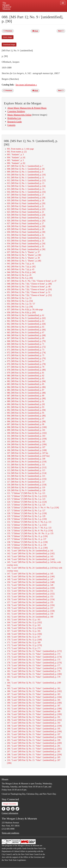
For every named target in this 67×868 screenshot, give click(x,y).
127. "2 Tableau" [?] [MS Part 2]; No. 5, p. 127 (26, 511)
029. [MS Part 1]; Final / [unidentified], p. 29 (25, 229)
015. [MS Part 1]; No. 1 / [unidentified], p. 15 (26, 189)
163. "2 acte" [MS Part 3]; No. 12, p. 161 (24, 620)
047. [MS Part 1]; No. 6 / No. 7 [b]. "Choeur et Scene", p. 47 (32, 281)
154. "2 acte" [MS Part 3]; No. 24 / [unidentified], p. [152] (31, 594)
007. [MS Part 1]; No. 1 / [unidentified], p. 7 (25, 166)
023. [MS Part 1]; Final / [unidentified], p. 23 (25, 212)
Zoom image (8, 37)
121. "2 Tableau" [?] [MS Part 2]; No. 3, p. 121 (26, 493)
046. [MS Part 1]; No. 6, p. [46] (20, 278)
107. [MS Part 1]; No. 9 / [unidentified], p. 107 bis (28, 453)
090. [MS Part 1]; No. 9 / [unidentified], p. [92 (26, 404)
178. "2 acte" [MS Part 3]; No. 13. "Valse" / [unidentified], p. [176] (34, 663)
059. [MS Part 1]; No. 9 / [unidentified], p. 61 (26, 315)
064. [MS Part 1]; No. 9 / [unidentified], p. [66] (26, 330)
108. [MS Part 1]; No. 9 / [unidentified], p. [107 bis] (28, 456)
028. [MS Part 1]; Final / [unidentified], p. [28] (26, 226)
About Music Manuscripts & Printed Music (27, 108)
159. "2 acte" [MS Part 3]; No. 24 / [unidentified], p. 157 (30, 608)
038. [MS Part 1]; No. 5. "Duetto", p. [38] (24, 255)
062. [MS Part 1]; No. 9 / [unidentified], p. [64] (26, 324)
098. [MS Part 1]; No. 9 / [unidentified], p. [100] (27, 427)
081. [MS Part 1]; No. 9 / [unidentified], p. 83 (26, 378)
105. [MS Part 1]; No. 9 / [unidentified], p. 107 (26, 447)
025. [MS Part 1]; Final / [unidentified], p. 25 (25, 218)
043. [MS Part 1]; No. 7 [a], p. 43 (21, 269)
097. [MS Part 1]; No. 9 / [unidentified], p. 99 (26, 424)
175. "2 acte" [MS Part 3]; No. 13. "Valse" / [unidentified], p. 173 (34, 654)
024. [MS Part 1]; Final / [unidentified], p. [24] (26, 215)
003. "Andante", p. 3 (15, 155)
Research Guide (15, 122)
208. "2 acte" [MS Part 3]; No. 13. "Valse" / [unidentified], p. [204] (34, 755)
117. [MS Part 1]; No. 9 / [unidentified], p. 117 (26, 482)
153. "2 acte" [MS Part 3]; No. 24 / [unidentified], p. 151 (30, 591)
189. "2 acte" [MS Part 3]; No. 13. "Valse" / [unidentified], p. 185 (34, 700)
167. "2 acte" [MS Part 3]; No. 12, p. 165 (24, 631)
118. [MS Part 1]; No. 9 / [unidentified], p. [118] (27, 485)
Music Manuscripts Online (19, 115)
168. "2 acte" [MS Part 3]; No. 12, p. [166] (24, 634)
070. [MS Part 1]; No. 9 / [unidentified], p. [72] (26, 347)
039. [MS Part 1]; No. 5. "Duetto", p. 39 (23, 258)
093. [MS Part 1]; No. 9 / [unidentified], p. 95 (26, 413)
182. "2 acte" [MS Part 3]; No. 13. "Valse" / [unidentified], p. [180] (34, 674)
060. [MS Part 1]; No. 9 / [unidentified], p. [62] (26, 318)
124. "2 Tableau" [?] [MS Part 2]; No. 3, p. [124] (27, 502)
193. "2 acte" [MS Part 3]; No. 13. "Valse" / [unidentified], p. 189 (34, 711)
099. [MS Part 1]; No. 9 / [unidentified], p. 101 (26, 430)
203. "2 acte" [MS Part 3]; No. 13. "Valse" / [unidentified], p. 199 (34, 740)
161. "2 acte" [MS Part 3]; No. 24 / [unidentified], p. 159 (30, 614)
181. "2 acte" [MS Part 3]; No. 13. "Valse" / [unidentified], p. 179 (34, 671)
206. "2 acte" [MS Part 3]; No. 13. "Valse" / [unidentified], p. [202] (34, 749)
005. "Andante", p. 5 (15, 160)
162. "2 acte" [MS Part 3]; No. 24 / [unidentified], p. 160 (30, 617)
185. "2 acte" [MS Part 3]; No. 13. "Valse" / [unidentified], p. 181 (34, 688)
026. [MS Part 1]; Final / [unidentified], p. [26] (26, 221)
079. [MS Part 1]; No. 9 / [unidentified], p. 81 (26, 373)
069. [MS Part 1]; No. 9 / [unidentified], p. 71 (26, 344)
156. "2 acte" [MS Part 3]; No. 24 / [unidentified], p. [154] (31, 599)
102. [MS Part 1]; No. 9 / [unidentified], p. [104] (27, 439)
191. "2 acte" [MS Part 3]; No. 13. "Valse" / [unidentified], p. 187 (34, 706)
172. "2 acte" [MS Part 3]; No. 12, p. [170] (24, 645)
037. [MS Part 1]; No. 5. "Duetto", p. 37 (23, 252)
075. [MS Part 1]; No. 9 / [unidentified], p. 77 (26, 361)
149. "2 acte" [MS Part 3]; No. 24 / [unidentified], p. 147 (30, 579)
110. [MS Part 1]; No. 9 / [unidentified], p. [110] (27, 462)
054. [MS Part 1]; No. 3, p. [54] (20, 301)
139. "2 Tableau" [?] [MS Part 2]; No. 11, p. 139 (27, 545)
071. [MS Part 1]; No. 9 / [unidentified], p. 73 (26, 350)
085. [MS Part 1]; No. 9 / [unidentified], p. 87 (26, 390)
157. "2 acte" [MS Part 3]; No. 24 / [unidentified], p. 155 (30, 602)
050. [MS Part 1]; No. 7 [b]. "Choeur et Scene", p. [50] (29, 289)
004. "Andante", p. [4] (16, 157)
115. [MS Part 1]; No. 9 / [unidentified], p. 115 (26, 476)
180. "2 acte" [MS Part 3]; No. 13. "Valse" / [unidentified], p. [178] (34, 668)
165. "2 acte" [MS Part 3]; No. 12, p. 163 (24, 625)
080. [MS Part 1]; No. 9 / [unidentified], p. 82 (26, 376)
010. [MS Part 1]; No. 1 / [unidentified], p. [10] (26, 175)
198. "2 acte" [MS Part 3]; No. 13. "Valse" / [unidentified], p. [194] (34, 726)
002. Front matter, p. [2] (17, 152)
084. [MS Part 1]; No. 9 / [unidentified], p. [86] (26, 387)
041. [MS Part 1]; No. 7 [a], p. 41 (21, 264)
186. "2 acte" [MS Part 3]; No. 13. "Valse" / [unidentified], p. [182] (34, 691)
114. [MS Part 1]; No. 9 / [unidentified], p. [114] (27, 473)
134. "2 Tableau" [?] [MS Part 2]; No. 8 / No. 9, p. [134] (30, 531)
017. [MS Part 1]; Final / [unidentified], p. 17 (25, 195)
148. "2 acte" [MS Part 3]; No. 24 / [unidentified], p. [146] (31, 577)
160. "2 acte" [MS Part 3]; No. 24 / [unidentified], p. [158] (31, 611)
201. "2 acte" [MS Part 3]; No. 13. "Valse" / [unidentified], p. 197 (34, 734)
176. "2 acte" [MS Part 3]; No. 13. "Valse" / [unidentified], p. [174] (34, 657)
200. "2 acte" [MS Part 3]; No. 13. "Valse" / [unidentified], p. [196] (34, 731)
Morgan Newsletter (10, 804)
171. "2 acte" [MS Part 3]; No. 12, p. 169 (24, 642)
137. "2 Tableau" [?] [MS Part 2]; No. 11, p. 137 (27, 539)
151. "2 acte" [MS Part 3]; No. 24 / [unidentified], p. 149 (30, 585)
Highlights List (14, 118)
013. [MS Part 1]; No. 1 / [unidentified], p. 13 (26, 183)
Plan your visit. (15, 13)
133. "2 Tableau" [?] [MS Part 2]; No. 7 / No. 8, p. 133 (29, 528)
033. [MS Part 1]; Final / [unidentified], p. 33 (25, 241)
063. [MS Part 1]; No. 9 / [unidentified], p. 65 (26, 327)
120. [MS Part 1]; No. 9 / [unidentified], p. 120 (26, 490)
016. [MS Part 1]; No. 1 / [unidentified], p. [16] (26, 192)
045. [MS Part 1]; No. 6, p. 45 (19, 275)
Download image (9, 45)
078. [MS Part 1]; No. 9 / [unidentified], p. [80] (26, 370)
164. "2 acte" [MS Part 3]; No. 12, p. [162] (24, 622)
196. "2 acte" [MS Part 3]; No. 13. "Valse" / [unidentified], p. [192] (34, 720)
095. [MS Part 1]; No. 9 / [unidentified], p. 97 (26, 419)
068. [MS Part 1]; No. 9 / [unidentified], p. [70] (26, 341)
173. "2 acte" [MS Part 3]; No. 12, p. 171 (24, 648)
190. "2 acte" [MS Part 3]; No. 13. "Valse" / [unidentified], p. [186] (34, 703)
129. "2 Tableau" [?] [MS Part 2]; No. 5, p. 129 (26, 516)
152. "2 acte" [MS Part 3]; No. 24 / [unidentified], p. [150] (31, 588)
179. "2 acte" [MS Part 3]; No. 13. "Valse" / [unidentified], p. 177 (34, 666)
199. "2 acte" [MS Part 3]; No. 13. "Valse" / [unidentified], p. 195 (34, 729)
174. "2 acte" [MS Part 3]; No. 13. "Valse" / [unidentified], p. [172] (34, 651)
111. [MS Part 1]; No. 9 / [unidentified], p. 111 (26, 465)
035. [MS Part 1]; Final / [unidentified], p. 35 (25, 246)
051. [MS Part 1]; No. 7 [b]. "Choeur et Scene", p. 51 (29, 292)
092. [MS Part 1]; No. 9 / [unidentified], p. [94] (26, 410)
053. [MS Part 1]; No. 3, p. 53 (19, 298)
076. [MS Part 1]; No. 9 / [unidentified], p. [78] (26, 364)
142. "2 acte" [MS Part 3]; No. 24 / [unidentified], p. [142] (31, 553)
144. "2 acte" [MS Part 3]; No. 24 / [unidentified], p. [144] (31, 559)
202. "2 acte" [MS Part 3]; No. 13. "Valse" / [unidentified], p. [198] (34, 737)
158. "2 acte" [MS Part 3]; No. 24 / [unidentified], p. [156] (31, 605)
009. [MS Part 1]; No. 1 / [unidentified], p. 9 (25, 172)
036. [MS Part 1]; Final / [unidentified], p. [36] (26, 249)
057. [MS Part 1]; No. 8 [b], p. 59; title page (25, 310)
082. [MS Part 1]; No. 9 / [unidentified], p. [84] (26, 381)
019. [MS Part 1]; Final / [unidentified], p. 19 (25, 200)
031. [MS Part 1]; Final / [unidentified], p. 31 (25, 235)
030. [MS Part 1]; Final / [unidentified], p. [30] (26, 232)
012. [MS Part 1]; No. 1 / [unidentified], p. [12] (26, 180)
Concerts (11, 125)
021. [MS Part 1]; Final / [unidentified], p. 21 (25, 206)
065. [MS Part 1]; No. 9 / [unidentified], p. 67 (26, 333)
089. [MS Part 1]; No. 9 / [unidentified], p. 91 (26, 401)
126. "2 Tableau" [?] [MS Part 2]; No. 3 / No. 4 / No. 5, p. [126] (33, 508)
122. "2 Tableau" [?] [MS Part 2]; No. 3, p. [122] (27, 496)
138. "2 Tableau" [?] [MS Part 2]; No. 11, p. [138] (27, 542)
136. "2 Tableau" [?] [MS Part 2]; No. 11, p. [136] (27, 536)
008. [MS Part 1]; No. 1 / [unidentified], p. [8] (26, 169)
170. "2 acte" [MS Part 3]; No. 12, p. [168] (24, 640)
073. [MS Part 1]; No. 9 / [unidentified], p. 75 (26, 355)
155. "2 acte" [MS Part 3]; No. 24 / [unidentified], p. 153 (30, 597)
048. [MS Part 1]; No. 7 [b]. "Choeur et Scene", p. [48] (29, 284)
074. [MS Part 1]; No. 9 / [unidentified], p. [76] (26, 358)
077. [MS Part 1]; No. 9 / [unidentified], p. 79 (26, 367)
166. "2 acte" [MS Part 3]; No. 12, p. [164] (24, 628)
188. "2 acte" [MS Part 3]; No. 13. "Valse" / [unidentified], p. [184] (34, 697)
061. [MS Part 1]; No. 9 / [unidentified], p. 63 (26, 321)
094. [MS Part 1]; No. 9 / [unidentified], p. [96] (26, 416)
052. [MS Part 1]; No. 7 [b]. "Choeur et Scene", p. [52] (29, 295)
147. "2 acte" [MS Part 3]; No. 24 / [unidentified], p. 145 (30, 574)
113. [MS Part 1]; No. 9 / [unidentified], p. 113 (26, 470)
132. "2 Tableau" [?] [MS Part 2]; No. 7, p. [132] (27, 525)
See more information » (26, 85)
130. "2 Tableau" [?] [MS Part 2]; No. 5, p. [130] (27, 519)
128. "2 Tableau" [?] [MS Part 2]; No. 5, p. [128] (27, 513)
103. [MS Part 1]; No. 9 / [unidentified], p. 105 (26, 442)
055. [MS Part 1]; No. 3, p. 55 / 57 (21, 304)
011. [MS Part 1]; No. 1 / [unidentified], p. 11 (26, 178)
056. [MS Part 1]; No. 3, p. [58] (20, 307)
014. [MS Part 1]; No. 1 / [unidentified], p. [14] (26, 186)
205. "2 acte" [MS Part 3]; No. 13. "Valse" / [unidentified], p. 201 (34, 746)
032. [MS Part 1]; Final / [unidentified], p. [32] (26, 238)
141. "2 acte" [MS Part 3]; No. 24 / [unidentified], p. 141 (30, 551)
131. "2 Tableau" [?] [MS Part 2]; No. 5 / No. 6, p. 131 (29, 522)
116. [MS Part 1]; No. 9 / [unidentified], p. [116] (27, 479)
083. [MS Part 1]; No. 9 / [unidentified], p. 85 (26, 384)
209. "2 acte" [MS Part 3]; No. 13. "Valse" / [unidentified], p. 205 (34, 757)
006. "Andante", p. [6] (16, 163)
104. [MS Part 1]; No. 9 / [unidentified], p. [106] (27, 444)
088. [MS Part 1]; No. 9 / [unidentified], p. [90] (26, 399)
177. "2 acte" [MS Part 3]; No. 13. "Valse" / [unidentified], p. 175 (34, 660)
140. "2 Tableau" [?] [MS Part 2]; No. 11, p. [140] (27, 548)
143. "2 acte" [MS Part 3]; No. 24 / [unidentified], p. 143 (30, 556)
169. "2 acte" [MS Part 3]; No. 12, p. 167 (24, 637)
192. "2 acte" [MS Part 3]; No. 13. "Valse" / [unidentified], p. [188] (34, 709)
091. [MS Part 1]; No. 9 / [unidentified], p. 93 (26, 407)
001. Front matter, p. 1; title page (20, 149)
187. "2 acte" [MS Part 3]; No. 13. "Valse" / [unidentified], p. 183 (34, 694)
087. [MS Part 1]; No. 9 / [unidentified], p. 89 (26, 396)
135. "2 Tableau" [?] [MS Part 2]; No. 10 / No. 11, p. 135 (30, 533)
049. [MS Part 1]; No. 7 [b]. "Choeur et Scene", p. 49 (29, 287)
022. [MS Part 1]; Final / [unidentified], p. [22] (26, 209)
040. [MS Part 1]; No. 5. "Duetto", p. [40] (24, 261)
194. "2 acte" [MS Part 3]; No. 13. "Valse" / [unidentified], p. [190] (34, 714)
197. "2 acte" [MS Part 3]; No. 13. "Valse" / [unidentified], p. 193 (34, 723)
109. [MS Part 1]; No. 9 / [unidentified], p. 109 (26, 459)
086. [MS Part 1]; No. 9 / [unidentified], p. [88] (26, 393)
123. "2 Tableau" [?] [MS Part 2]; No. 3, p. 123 (26, 499)
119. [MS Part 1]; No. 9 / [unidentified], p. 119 (26, 488)
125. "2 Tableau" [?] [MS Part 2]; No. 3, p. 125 (26, 505)
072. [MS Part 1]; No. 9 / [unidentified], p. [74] (26, 353)
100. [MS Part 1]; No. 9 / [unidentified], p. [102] (27, 433)
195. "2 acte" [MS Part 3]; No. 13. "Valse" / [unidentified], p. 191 (34, 717)
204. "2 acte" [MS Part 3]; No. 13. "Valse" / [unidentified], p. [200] (34, 743)
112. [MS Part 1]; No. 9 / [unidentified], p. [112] (27, 467)
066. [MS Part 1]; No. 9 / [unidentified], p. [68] (26, 335)
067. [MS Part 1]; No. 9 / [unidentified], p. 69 (26, 338)
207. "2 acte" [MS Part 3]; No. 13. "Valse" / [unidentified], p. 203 (34, 752)
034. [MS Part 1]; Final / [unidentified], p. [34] (26, 244)
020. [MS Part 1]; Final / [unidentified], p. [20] (26, 203)
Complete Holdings (16, 111)
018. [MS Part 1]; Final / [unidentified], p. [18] (26, 198)
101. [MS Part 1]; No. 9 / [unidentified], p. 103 (26, 436)
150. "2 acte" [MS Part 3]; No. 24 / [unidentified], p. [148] (31, 582)
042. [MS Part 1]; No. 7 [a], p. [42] (21, 267)
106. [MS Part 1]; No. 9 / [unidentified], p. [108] (27, 450)
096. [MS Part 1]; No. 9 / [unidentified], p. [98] (26, 422)
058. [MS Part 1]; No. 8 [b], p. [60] (21, 312)
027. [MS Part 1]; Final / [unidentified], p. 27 (25, 223)
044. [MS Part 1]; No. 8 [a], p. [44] (21, 272)
